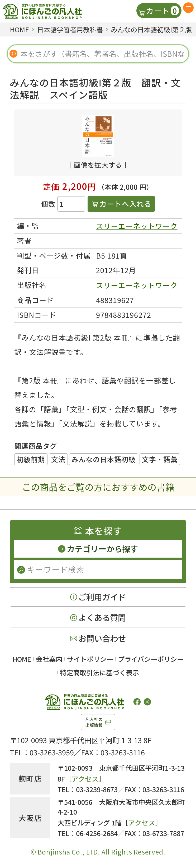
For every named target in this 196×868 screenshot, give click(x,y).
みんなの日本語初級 (104, 459)
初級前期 (31, 459)
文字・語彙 (160, 459)
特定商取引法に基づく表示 (99, 672)
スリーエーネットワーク (137, 226)
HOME (22, 659)
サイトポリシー (90, 659)
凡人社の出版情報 (94, 722)
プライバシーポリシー (151, 659)
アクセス (85, 779)
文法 (58, 459)
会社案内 (49, 659)
